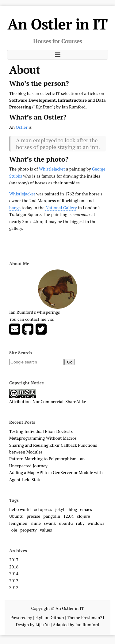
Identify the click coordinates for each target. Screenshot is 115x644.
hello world (20, 509)
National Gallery (61, 208)
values (46, 530)
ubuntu (66, 523)
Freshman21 (93, 617)
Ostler (21, 127)
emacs (86, 509)
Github (57, 617)
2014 (14, 573)
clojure (84, 516)
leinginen (18, 523)
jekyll (60, 509)
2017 (14, 560)
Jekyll (38, 617)
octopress (43, 509)
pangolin (52, 516)
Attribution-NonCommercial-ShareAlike (48, 401)
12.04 (69, 516)
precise (33, 516)
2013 (14, 581)
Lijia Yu (43, 624)
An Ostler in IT (58, 24)
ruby (80, 523)
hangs (15, 208)
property (29, 530)
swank (50, 523)
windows (96, 523)
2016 (14, 567)
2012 (14, 587)
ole (14, 530)
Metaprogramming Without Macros (43, 438)
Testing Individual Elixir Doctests (41, 431)
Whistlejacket (52, 169)
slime (36, 523)
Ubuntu (16, 516)
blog (73, 509)
